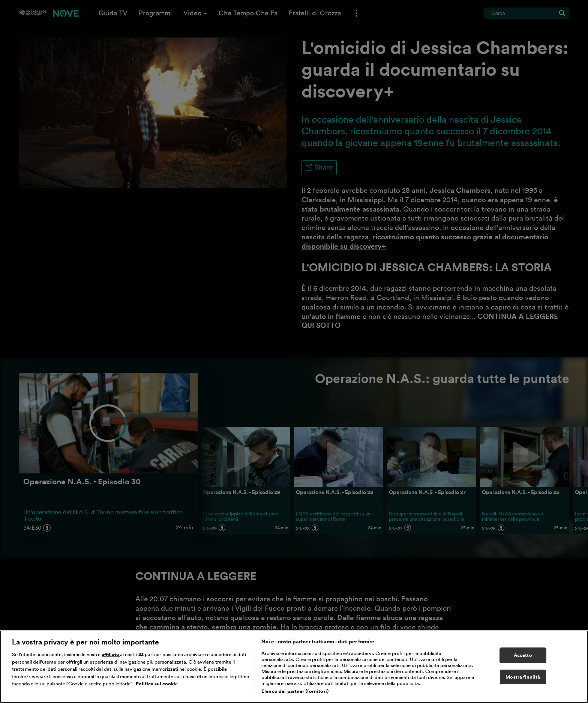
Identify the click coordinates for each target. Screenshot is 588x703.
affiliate (111, 661)
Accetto (523, 662)
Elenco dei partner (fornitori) (295, 698)
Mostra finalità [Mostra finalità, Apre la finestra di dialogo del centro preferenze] (523, 683)
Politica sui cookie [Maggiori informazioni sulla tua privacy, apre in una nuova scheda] (157, 690)
